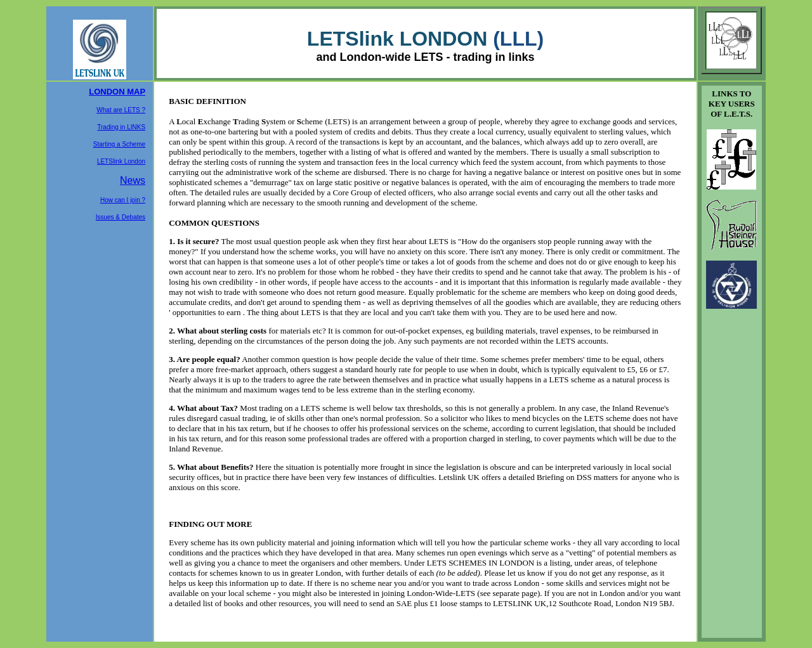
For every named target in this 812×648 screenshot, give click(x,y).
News (133, 180)
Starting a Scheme (119, 144)
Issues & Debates (121, 217)
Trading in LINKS (121, 127)
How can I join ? (123, 200)
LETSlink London (121, 161)
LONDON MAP (117, 92)
